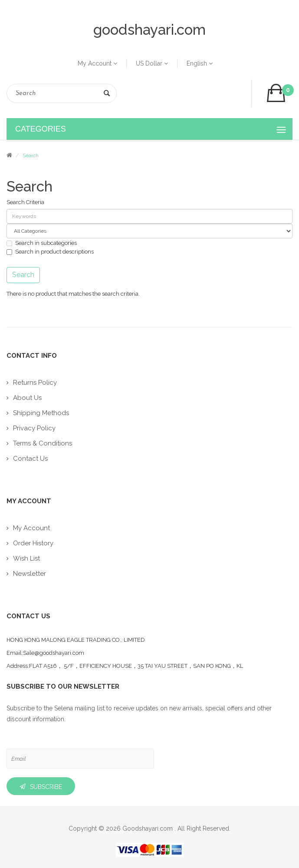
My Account (97, 63)
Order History (33, 543)
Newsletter (30, 574)
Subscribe (46, 787)
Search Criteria (25, 202)
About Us (27, 398)
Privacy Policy (34, 428)
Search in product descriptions (50, 252)
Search (107, 95)
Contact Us (30, 459)
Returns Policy (35, 383)
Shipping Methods (41, 413)
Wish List (26, 558)
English (200, 63)
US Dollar (152, 63)
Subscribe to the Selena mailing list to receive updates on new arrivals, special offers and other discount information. (139, 714)
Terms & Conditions (43, 443)
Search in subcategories (42, 243)
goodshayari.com (149, 30)
